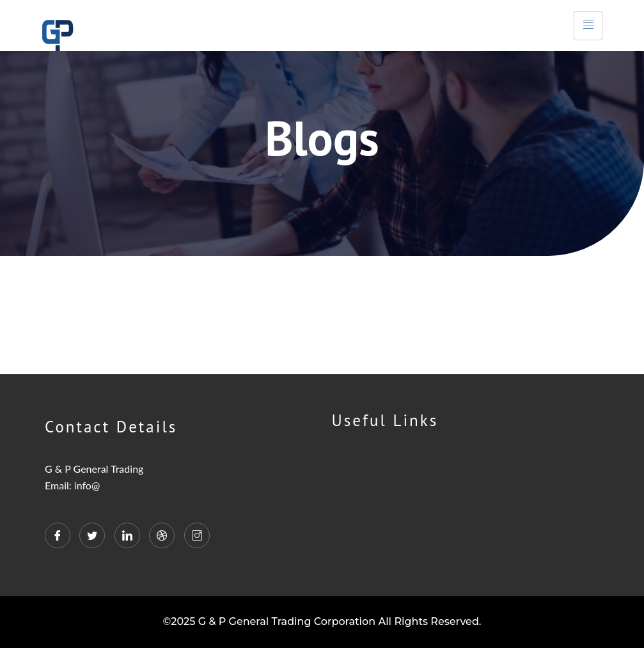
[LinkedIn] (127, 535)
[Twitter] (92, 535)
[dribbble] (162, 535)
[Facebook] (58, 535)
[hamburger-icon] (588, 26)
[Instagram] (197, 535)
